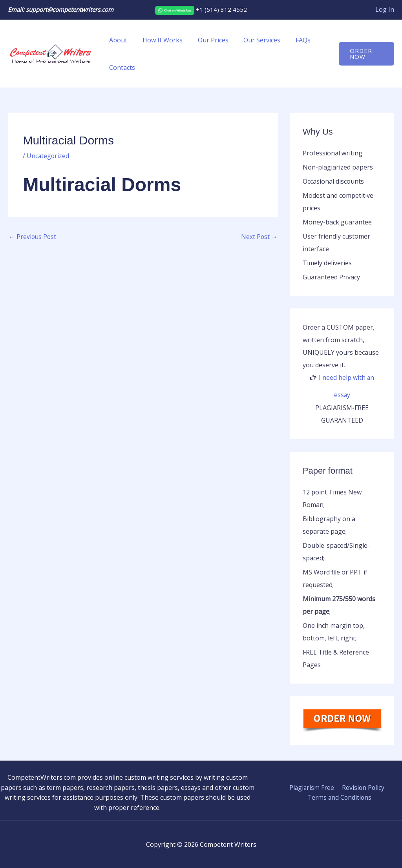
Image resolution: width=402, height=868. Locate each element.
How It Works (159, 40)
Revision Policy (363, 787)
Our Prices (206, 40)
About (117, 40)
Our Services (253, 40)
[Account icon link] (385, 10)
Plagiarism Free (312, 787)
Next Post (259, 237)
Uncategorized (48, 156)
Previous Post (33, 237)
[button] (365, 54)
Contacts (121, 67)
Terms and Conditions (340, 797)
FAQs (291, 40)
